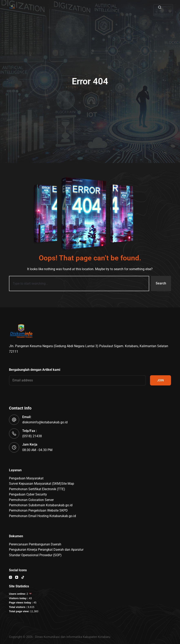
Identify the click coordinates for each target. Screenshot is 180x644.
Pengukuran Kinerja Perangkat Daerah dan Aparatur (46, 550)
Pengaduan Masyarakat (26, 478)
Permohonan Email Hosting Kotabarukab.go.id (42, 516)
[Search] (160, 7)
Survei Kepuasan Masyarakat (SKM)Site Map (42, 484)
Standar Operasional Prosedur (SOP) (35, 555)
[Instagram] (11, 577)
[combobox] (79, 283)
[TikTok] (23, 577)
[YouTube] (17, 577)
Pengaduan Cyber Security (28, 494)
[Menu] (169, 7)
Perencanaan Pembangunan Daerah (35, 544)
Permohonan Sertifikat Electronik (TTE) (37, 489)
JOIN (161, 380)
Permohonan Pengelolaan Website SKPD (38, 510)
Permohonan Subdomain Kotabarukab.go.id (41, 505)
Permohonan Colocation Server (31, 500)
